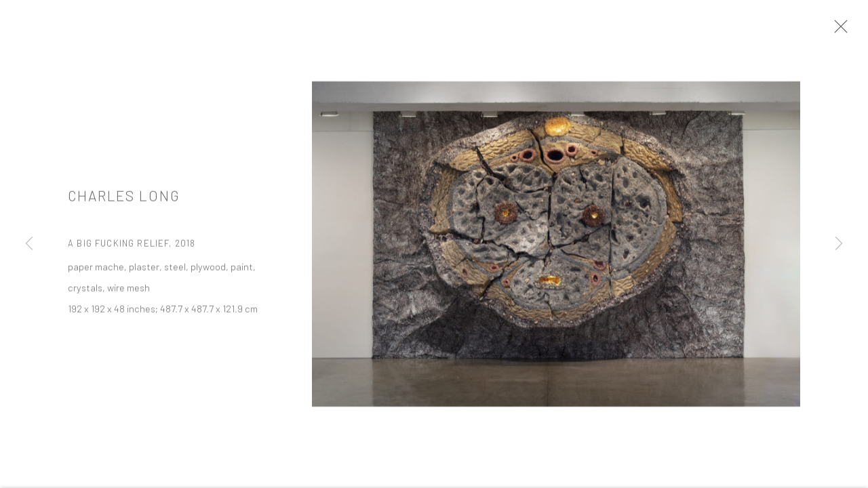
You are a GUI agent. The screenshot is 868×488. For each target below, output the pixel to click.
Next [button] (839, 244)
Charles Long (124, 198)
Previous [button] (29, 244)
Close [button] (837, 30)
